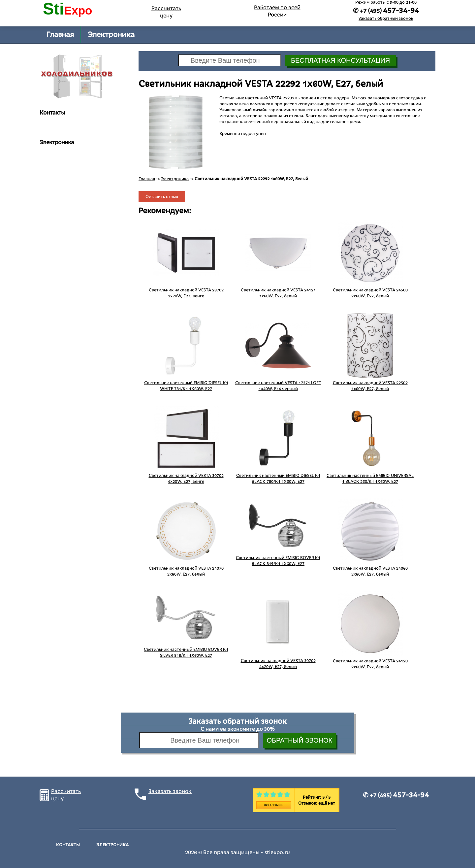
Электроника (111, 35)
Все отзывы (274, 805)
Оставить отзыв (162, 197)
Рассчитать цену (166, 12)
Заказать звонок (170, 791)
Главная (60, 35)
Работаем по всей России (277, 11)
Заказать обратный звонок (386, 18)
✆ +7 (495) (396, 795)
